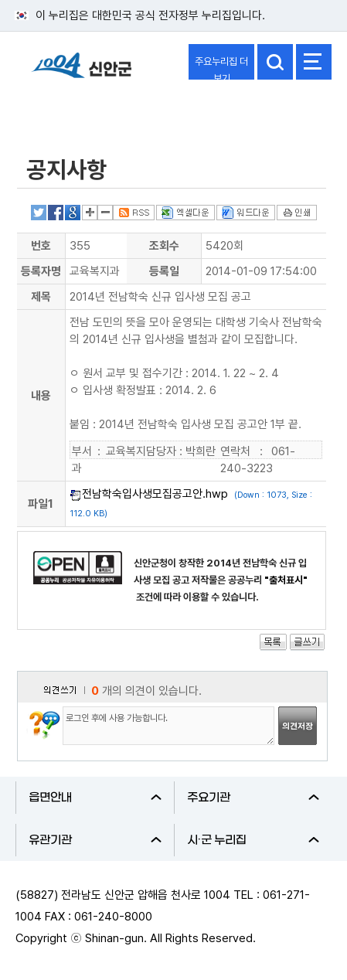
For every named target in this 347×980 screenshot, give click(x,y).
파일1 (41, 504)
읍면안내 (95, 798)
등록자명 (41, 271)
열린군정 (51, 111)
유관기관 (95, 840)
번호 (41, 246)
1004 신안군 (81, 72)
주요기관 (253, 798)
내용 (41, 396)
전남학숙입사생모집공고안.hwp (155, 494)
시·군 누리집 (253, 840)
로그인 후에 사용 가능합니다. (169, 726)
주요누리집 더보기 (221, 68)
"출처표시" (286, 580)
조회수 (164, 246)
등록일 (164, 271)
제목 (41, 297)
